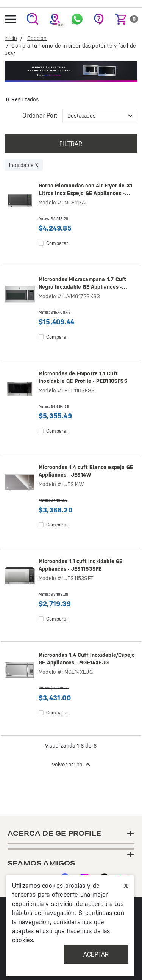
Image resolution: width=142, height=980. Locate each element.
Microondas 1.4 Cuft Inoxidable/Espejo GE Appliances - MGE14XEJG (87, 659)
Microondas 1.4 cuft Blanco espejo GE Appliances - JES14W (86, 471)
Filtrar (71, 144)
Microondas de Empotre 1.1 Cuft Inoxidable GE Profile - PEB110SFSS (83, 377)
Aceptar (96, 954)
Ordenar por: (40, 115)
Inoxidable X (24, 165)
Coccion (37, 38)
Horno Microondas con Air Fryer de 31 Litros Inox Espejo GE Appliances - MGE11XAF (85, 190)
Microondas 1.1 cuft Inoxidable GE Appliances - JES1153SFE (81, 565)
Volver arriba (71, 765)
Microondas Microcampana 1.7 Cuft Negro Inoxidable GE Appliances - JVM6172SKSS (82, 283)
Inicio (11, 38)
